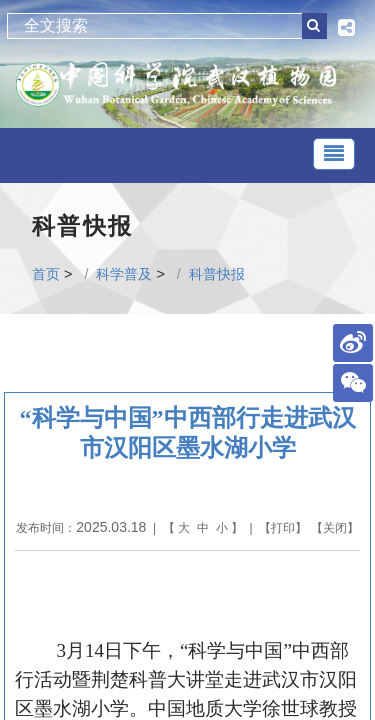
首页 (46, 274)
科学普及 (124, 274)
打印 (283, 528)
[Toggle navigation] (334, 154)
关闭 (335, 528)
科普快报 (217, 274)
